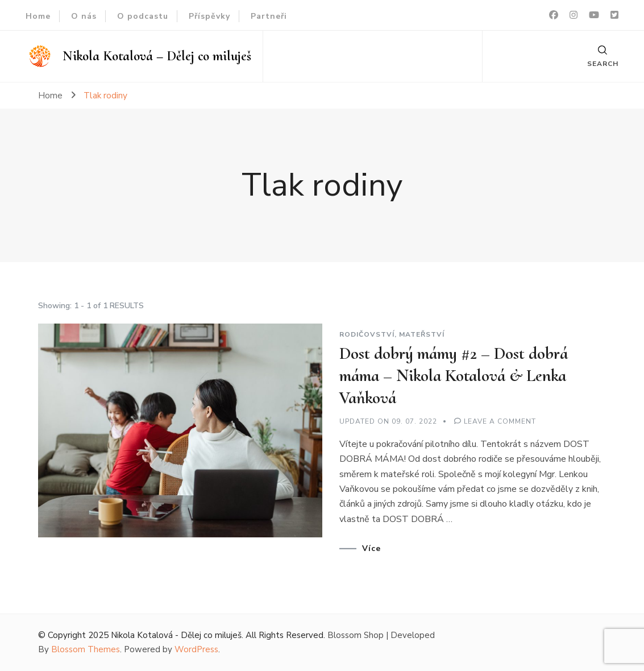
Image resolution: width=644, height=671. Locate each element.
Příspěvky (209, 16)
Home (38, 16)
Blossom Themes (86, 649)
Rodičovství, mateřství (392, 334)
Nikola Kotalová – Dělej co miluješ (157, 56)
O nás (84, 16)
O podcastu (143, 16)
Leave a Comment (500, 421)
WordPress (196, 649)
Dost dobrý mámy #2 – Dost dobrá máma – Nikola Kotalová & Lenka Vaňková (454, 376)
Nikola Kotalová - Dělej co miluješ (176, 635)
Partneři (269, 16)
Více (371, 549)
